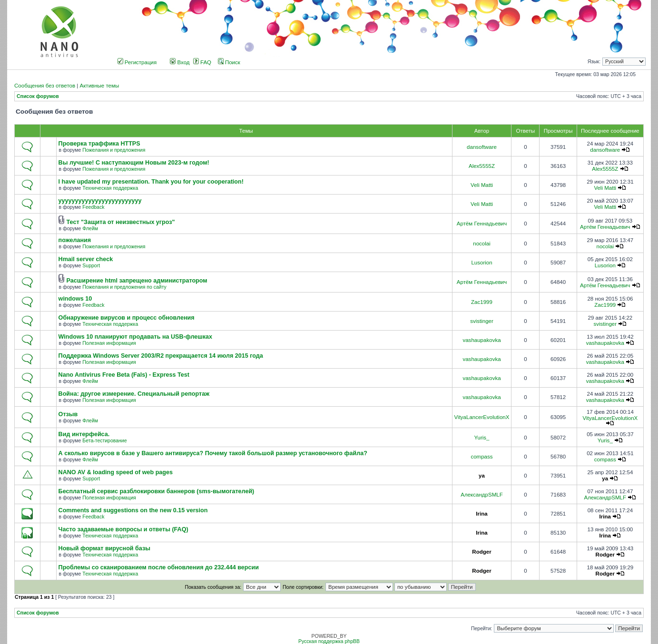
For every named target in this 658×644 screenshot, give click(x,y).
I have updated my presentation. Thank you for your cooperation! (151, 182)
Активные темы (99, 86)
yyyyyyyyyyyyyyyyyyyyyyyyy (100, 201)
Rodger (481, 552)
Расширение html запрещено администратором (137, 281)
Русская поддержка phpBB (329, 641)
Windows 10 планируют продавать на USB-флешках (135, 337)
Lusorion (481, 263)
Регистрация (137, 62)
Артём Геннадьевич (482, 224)
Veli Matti (482, 185)
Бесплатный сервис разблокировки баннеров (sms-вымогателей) (157, 491)
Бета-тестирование (104, 441)
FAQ (202, 62)
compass (481, 457)
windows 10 (75, 299)
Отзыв (68, 414)
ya (482, 476)
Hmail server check (86, 259)
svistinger (482, 321)
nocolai (482, 244)
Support (91, 266)
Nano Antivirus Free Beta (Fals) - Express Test (124, 375)
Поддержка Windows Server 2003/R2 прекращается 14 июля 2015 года (161, 356)
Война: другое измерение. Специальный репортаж (134, 394)
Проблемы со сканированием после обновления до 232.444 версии (159, 567)
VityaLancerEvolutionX (482, 417)
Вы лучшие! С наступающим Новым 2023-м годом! (134, 163)
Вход (180, 62)
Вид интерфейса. (84, 434)
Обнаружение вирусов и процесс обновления (127, 318)
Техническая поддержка (110, 188)
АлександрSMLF (481, 495)
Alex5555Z (482, 166)
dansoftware (482, 147)
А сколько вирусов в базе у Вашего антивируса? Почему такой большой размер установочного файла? (213, 453)
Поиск (229, 62)
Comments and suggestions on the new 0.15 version (133, 510)
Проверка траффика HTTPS (99, 144)
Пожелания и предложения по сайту (124, 287)
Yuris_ (481, 438)
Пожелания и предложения (114, 150)
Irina (481, 514)
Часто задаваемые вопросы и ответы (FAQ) (123, 529)
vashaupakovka (481, 340)
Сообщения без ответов (45, 86)
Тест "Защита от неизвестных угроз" (121, 222)
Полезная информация (109, 343)
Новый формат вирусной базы (104, 548)
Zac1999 (482, 302)
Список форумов (38, 96)
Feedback (93, 207)
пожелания (75, 240)
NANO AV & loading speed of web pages (116, 472)
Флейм (90, 229)
